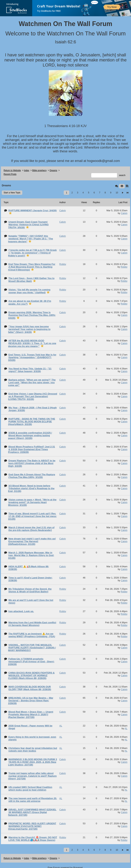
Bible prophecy (39, 170)
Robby (124, 267)
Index (27, 170)
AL (126, 728)
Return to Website (12, 170)
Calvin (124, 213)
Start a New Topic (12, 193)
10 (117, 193)
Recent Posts (10, 174)
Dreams (53, 170)
